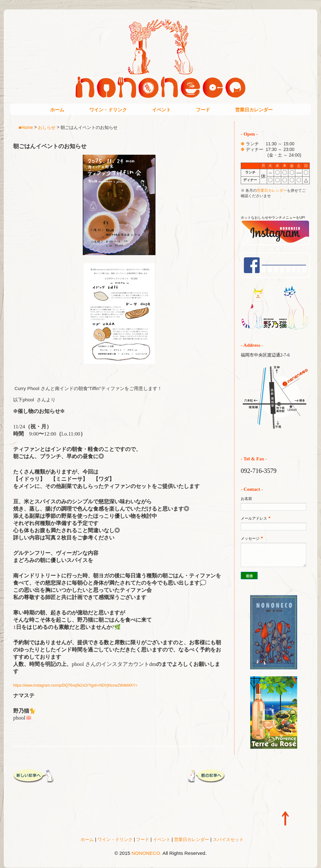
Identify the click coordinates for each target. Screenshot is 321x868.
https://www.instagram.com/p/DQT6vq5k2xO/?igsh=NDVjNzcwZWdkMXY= (75, 685)
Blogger (174, 862)
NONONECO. (147, 853)
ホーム (57, 110)
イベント (161, 110)
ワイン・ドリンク (108, 110)
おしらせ (47, 127)
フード (203, 110)
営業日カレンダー (254, 110)
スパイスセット (228, 839)
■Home (26, 127)
